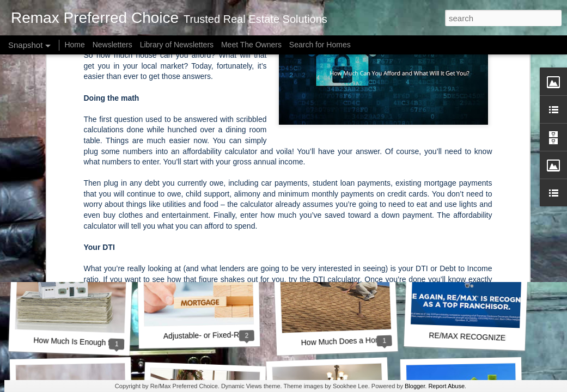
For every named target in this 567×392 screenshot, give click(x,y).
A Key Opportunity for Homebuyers (224, 194)
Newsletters (112, 45)
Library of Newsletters (177, 45)
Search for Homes (320, 45)
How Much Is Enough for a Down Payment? (107, 343)
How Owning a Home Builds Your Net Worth (111, 192)
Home (74, 45)
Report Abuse (446, 386)
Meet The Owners (251, 45)
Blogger (415, 386)
